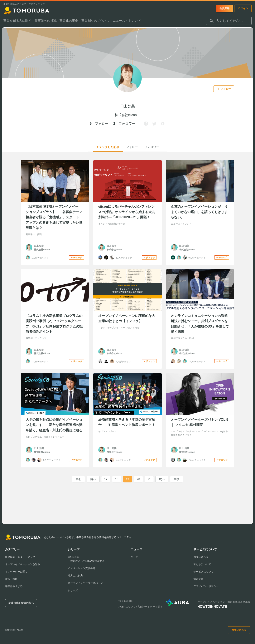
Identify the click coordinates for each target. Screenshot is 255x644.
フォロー (132, 147)
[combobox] (229, 21)
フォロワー (152, 147)
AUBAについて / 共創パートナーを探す (141, 607)
